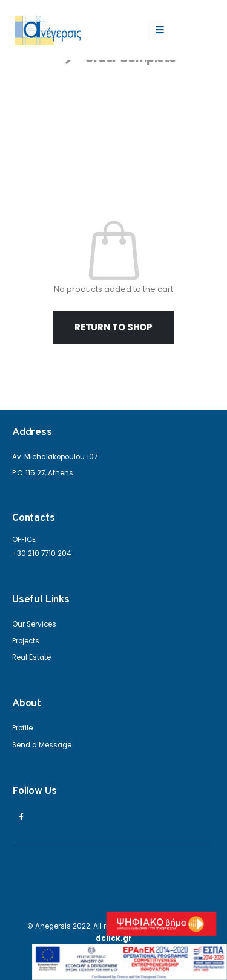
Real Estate (31, 657)
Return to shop (113, 327)
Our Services (34, 624)
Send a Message (42, 745)
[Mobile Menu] (156, 30)
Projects (26, 641)
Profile (22, 728)
